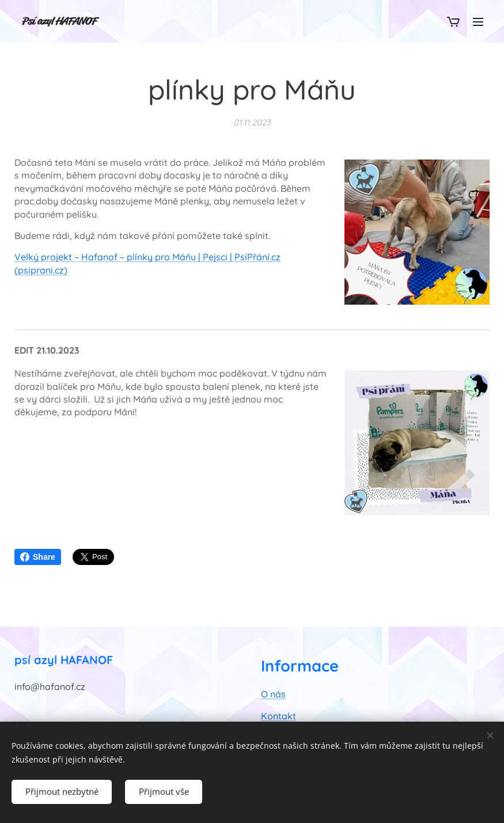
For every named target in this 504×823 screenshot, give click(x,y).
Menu (478, 22)
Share (38, 557)
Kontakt (278, 716)
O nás (273, 694)
